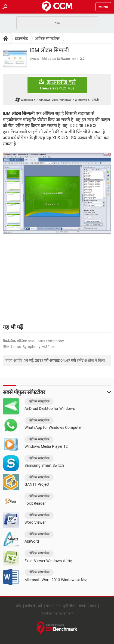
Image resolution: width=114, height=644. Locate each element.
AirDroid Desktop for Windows (50, 408)
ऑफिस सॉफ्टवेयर (47, 38)
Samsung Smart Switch (44, 465)
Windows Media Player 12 (46, 446)
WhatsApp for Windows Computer (53, 427)
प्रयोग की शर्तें (33, 606)
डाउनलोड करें (57, 85)
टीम (19, 606)
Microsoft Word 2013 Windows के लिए (56, 580)
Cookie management (57, 613)
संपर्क (82, 606)
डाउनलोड (21, 38)
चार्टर (93, 606)
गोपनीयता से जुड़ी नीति (60, 606)
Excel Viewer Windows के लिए (48, 561)
